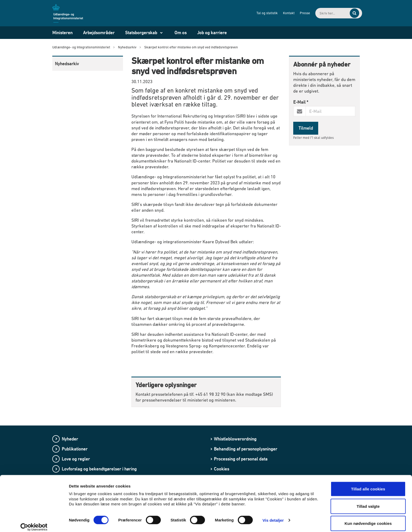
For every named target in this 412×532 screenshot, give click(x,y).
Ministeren (62, 33)
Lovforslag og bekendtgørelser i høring (99, 469)
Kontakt (279, 13)
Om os (181, 33)
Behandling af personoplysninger (246, 449)
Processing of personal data (241, 459)
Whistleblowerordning (235, 439)
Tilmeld (306, 128)
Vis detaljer (273, 515)
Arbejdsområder (99, 33)
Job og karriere (212, 33)
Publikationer (75, 449)
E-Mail (301, 102)
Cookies (222, 469)
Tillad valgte (368, 501)
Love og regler (76, 459)
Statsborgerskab (141, 33)
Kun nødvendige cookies (368, 518)
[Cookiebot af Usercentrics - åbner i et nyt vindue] (34, 522)
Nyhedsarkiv (67, 64)
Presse (295, 13)
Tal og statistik (257, 13)
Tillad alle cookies (368, 483)
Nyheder (70, 439)
